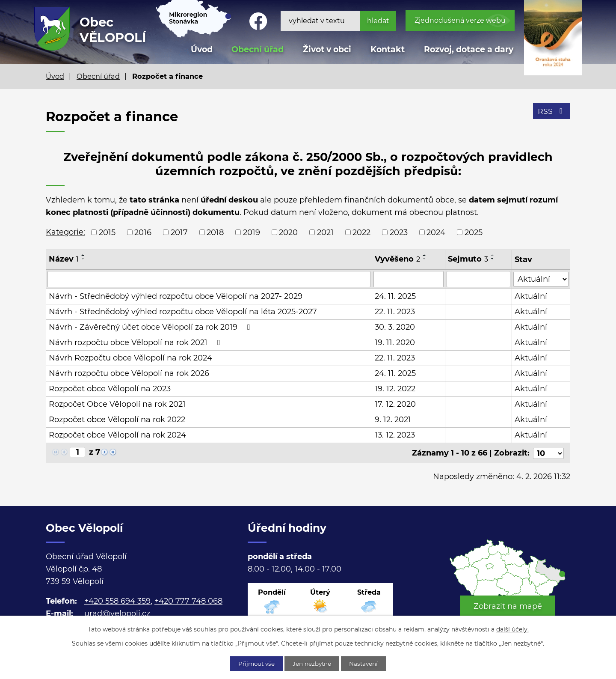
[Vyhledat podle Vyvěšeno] (409, 279)
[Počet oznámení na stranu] (548, 453)
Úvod (55, 76)
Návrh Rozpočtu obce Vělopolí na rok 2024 (130, 358)
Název (64, 259)
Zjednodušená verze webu (460, 20)
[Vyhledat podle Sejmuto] (478, 279)
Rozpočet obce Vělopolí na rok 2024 (117, 435)
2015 (107, 232)
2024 (436, 232)
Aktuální (531, 296)
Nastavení (367, 663)
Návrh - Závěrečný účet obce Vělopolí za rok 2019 (151, 327)
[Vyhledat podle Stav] (541, 278)
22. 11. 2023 (395, 312)
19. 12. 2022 (395, 389)
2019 (252, 232)
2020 (288, 232)
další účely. (512, 629)
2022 (361, 232)
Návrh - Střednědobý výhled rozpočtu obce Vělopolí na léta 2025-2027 (183, 312)
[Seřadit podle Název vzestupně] (83, 255)
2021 (325, 232)
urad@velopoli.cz (117, 613)
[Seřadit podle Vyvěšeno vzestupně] (425, 255)
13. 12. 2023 (395, 435)
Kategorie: (65, 232)
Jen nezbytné (313, 663)
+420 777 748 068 (188, 601)
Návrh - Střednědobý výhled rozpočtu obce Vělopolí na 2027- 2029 (176, 296)
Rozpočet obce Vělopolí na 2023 (110, 389)
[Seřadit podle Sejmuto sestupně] (493, 259)
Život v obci (327, 49)
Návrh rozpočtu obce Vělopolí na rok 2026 (129, 373)
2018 (215, 232)
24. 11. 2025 (396, 296)
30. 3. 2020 (395, 327)
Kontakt (388, 49)
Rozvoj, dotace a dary (469, 49)
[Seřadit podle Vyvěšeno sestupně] (425, 259)
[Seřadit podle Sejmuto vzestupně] (493, 255)
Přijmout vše (254, 663)
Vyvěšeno (398, 259)
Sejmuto (468, 259)
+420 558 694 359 (117, 601)
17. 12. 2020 (396, 404)
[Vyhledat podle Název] (209, 279)
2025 (474, 232)
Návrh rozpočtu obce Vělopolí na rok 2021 (136, 342)
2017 (179, 232)
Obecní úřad (98, 76)
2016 (143, 232)
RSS (552, 112)
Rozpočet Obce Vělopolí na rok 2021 (117, 404)
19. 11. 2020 (395, 342)
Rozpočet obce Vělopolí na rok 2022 (117, 420)
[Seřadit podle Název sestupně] (83, 259)
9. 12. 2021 (393, 420)
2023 (399, 232)
